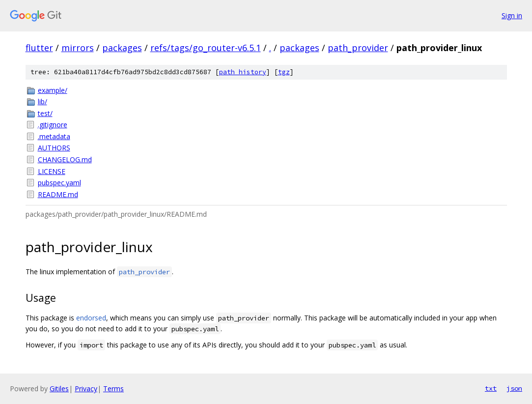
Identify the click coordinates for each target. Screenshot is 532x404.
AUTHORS (54, 148)
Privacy (86, 389)
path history (243, 72)
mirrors (78, 48)
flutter (39, 48)
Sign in (512, 15)
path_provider (358, 48)
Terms (113, 389)
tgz (284, 72)
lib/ (42, 101)
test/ (45, 113)
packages (122, 48)
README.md (58, 194)
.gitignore (53, 125)
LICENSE (52, 171)
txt (491, 388)
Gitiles (59, 389)
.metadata (54, 136)
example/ (53, 90)
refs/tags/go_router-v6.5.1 (206, 48)
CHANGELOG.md (65, 159)
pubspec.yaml (59, 183)
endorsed (91, 318)
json (514, 388)
